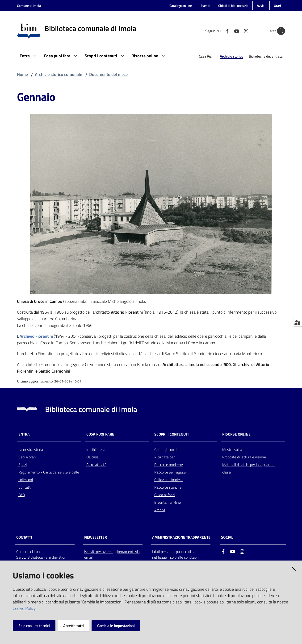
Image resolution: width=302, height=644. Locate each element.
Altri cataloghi (165, 457)
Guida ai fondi (165, 495)
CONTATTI (24, 537)
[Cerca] (279, 31)
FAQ (22, 495)
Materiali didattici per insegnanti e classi (249, 468)
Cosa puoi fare (100, 434)
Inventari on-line (168, 502)
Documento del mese (108, 74)
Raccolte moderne (169, 465)
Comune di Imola (29, 6)
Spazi (23, 465)
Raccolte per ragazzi (170, 472)
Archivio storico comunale (59, 74)
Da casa (92, 457)
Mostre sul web (234, 449)
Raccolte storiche (168, 487)
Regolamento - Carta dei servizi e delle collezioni (49, 476)
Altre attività (96, 465)
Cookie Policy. (25, 608)
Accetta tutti (73, 626)
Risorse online (236, 434)
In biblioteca (96, 449)
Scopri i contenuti (172, 434)
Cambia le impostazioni (116, 626)
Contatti (25, 487)
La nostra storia (31, 449)
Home (22, 74)
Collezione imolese (169, 480)
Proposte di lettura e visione (244, 457)
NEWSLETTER (96, 537)
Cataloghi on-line (168, 449)
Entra (24, 434)
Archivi (160, 510)
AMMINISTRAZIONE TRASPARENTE (181, 537)
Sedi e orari (27, 457)
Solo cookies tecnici (34, 626)
